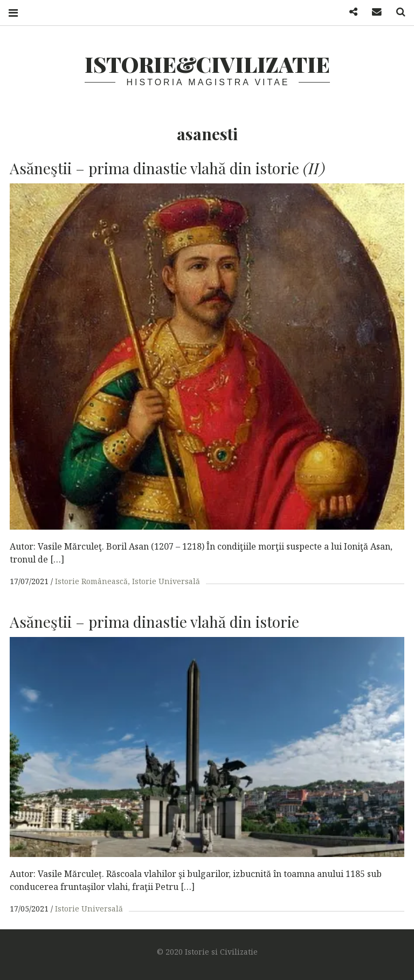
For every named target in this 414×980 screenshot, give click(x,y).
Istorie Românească (91, 581)
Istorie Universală (166, 581)
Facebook (349, 12)
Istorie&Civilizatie (207, 64)
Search (397, 12)
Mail (373, 12)
